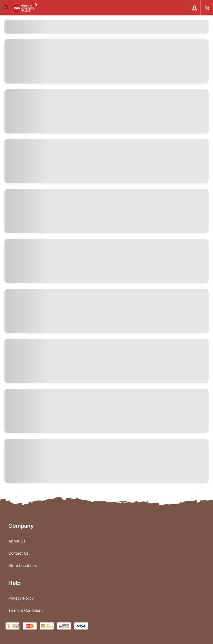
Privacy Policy (21, 598)
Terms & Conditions (26, 610)
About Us (17, 541)
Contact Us (18, 553)
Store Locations (22, 565)
